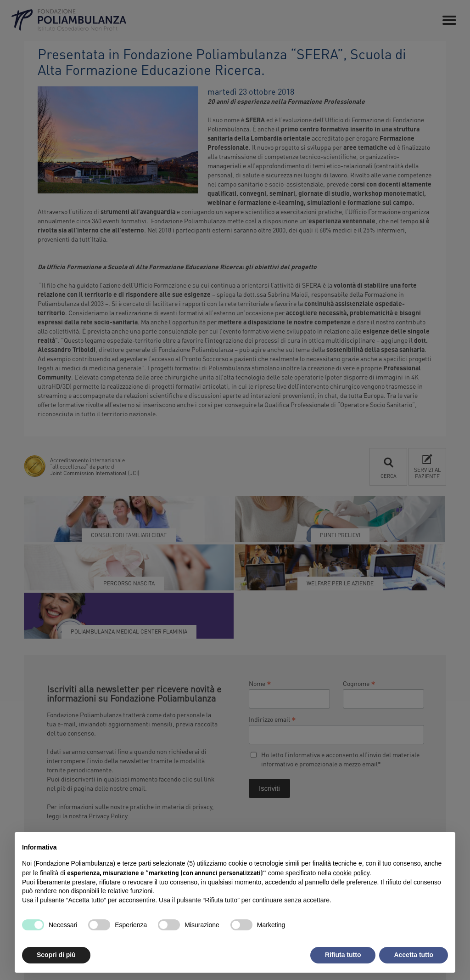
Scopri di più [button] (56, 955)
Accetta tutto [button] (414, 955)
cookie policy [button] (351, 873)
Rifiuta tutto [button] (343, 955)
